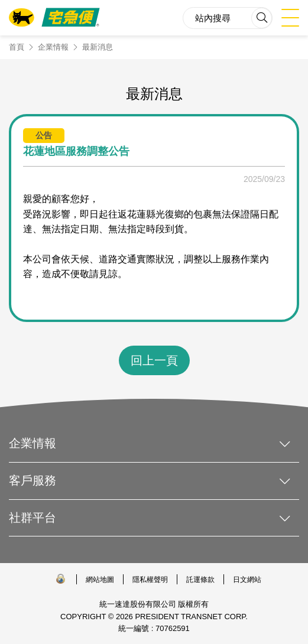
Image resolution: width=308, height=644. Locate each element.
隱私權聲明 (150, 580)
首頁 (17, 47)
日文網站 (247, 580)
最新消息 (98, 47)
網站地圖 (100, 580)
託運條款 (200, 580)
